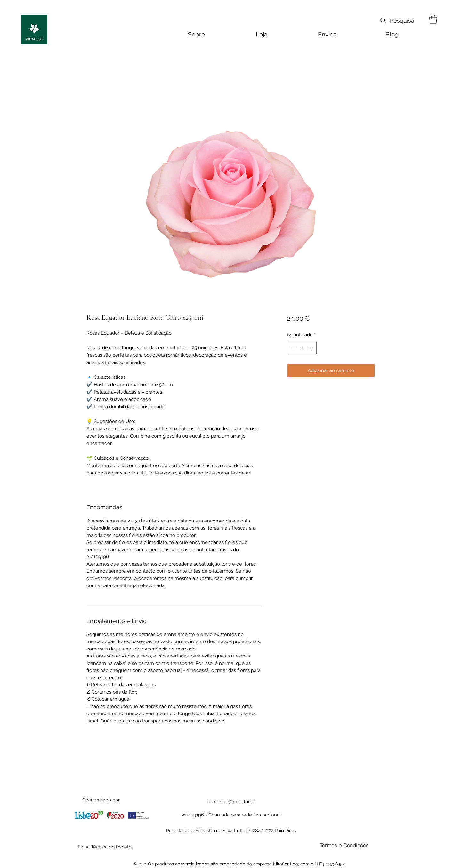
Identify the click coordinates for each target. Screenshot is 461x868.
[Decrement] (292, 348)
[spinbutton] (302, 348)
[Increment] (311, 348)
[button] (433, 19)
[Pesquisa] (397, 20)
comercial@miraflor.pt (231, 802)
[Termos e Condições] (344, 845)
